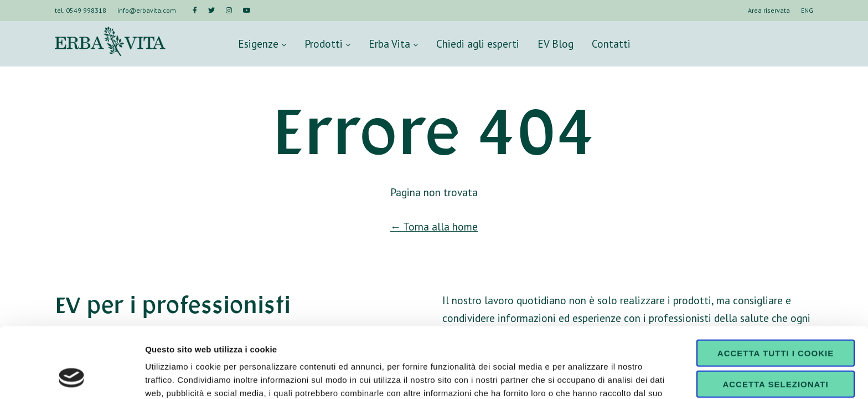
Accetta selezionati (775, 319)
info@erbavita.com (147, 10)
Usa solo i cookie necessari (776, 355)
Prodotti (327, 44)
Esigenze (262, 44)
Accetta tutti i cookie (776, 288)
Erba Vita (393, 44)
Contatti (611, 44)
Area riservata (769, 10)
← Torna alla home (434, 226)
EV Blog (556, 44)
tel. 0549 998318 (81, 10)
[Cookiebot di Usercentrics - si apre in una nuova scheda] (72, 377)
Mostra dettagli (582, 377)
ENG (807, 10)
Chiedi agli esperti (478, 44)
